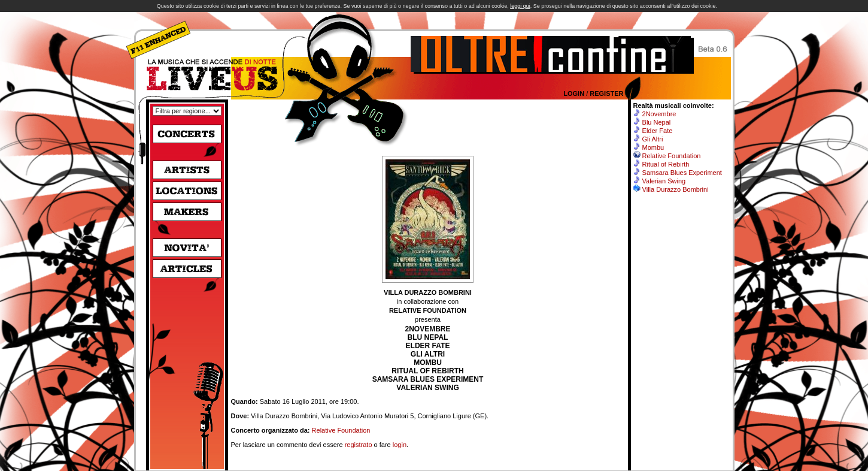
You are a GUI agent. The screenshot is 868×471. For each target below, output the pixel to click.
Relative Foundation (341, 430)
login (400, 445)
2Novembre (659, 114)
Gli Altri (653, 139)
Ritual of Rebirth (666, 164)
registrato (359, 445)
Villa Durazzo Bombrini (676, 189)
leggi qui (520, 6)
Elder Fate (658, 131)
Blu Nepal (657, 122)
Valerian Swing (664, 181)
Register (606, 93)
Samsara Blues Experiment (682, 173)
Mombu (653, 147)
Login (574, 93)
